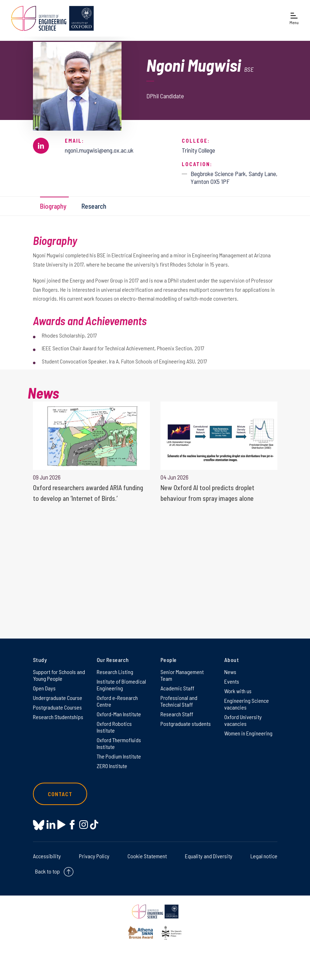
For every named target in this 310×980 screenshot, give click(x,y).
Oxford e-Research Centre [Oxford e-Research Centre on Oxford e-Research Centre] (117, 701)
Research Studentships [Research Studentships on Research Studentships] (58, 717)
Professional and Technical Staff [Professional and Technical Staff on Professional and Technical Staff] (179, 701)
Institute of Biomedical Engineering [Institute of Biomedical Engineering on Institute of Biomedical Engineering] (121, 685)
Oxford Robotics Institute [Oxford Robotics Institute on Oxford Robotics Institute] (114, 727)
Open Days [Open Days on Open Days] (44, 688)
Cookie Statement (147, 856)
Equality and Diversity (209, 856)
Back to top (47, 871)
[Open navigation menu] (294, 18)
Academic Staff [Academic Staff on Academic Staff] (177, 688)
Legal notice (264, 856)
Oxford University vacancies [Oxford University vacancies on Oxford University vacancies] (243, 720)
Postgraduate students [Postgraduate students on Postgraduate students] (186, 724)
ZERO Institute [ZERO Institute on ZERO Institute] (112, 766)
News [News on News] (230, 672)
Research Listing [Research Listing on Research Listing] (115, 672)
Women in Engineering (248, 733)
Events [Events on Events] (232, 681)
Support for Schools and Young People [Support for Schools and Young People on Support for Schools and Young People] (59, 675)
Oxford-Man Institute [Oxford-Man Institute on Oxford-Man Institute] (119, 714)
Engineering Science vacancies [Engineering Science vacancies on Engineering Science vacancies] (247, 704)
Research (94, 206)
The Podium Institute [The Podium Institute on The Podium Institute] (119, 756)
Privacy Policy (94, 856)
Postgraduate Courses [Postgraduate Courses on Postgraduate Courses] (57, 707)
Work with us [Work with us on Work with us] (238, 691)
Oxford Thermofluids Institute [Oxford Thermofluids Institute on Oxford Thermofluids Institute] (119, 743)
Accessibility (47, 856)
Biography (53, 206)
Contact (60, 794)
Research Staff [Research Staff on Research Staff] (177, 714)
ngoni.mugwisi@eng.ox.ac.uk (99, 150)
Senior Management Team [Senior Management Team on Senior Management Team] (182, 675)
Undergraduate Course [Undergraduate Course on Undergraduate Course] (58, 698)
